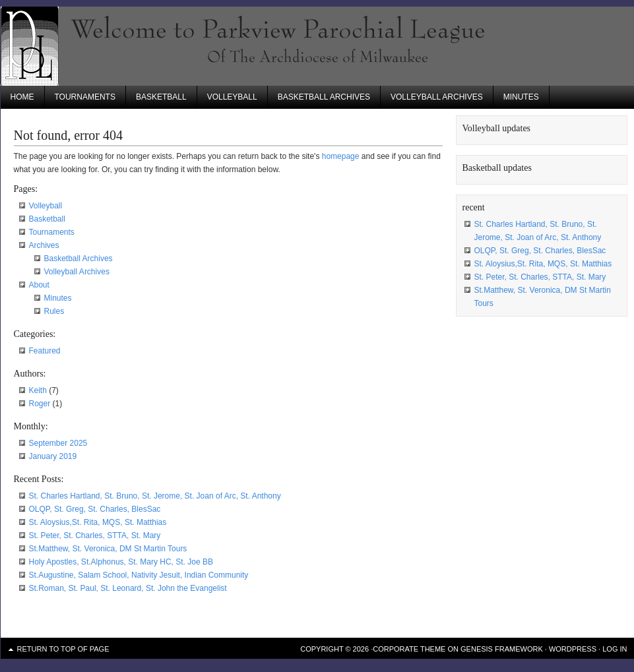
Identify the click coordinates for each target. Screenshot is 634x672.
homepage (341, 156)
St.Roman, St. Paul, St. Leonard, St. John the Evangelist (128, 588)
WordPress (573, 649)
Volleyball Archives (437, 97)
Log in (615, 649)
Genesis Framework (502, 649)
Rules (54, 311)
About (39, 285)
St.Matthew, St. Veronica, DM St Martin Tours (108, 549)
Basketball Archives (324, 97)
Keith (38, 390)
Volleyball (232, 97)
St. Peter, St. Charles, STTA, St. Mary (95, 535)
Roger (40, 404)
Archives (44, 245)
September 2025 (58, 443)
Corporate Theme (409, 649)
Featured (45, 351)
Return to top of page (63, 649)
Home (22, 97)
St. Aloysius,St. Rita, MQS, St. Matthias (98, 522)
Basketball (161, 97)
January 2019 (53, 456)
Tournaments (85, 97)
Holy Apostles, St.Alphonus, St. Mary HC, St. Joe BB (121, 562)
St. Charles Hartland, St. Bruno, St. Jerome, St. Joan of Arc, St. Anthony (155, 496)
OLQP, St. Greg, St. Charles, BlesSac (95, 509)
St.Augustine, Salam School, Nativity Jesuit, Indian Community (139, 575)
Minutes (521, 97)
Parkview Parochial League (317, 46)
